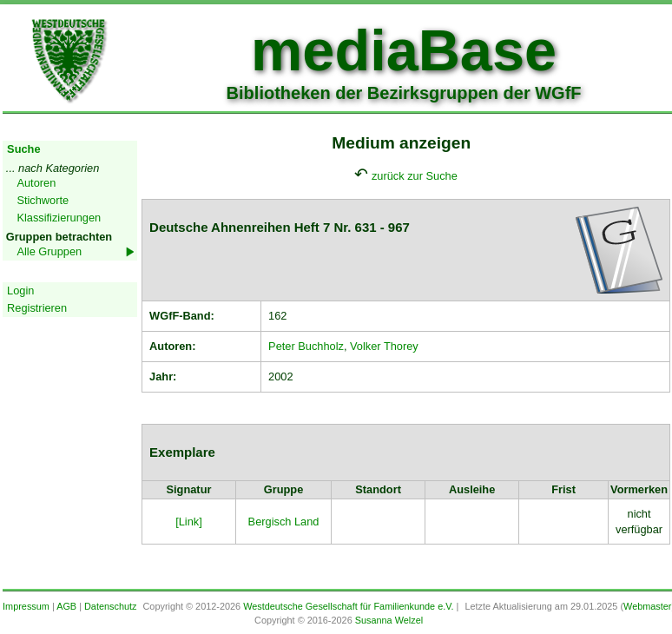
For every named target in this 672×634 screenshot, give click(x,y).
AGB (66, 606)
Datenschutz (110, 606)
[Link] (189, 522)
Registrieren (37, 308)
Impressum (26, 606)
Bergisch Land (284, 522)
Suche (23, 149)
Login (20, 291)
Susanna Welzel (389, 620)
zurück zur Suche (415, 176)
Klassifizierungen (59, 218)
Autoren (36, 183)
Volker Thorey (384, 346)
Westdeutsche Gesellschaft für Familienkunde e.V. (348, 606)
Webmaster (647, 606)
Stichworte (43, 200)
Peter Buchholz (306, 346)
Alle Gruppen (49, 251)
